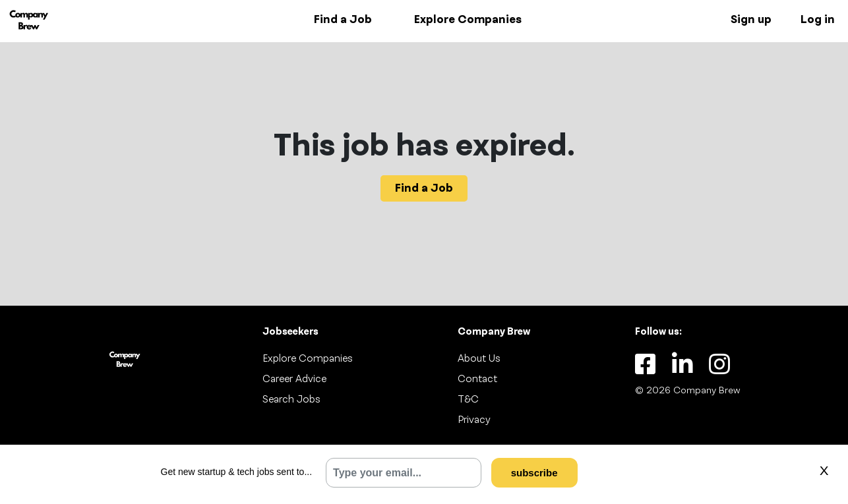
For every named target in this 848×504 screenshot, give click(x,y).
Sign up (751, 20)
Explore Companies (468, 20)
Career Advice (294, 379)
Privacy (474, 420)
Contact (477, 379)
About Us (479, 359)
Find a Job (343, 20)
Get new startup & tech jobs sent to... (237, 472)
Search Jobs (291, 400)
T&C (468, 400)
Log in (818, 20)
